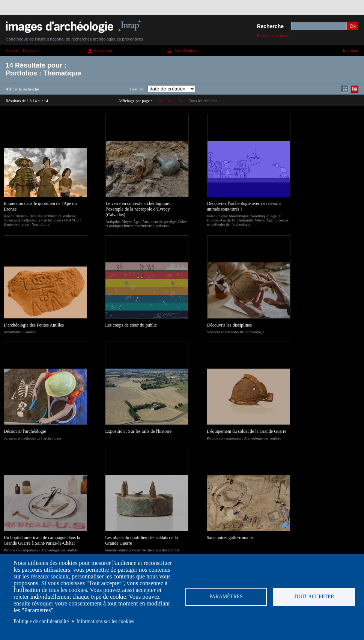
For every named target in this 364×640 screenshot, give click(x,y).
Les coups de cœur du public (131, 325)
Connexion (103, 50)
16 (169, 101)
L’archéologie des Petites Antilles (34, 325)
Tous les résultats (203, 101)
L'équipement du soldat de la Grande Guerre (247, 431)
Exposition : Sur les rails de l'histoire (138, 431)
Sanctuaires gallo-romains (230, 538)
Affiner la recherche (22, 89)
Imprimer (350, 50)
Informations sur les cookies (105, 621)
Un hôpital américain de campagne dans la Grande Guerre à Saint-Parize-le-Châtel (42, 540)
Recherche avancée (273, 35)
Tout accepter (314, 597)
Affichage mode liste (355, 89)
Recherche (270, 26)
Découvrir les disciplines (229, 325)
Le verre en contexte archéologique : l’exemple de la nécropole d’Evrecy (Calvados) (138, 209)
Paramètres (226, 597)
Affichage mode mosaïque (345, 89)
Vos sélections (186, 50)
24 (180, 101)
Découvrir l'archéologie (25, 431)
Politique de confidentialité (41, 621)
